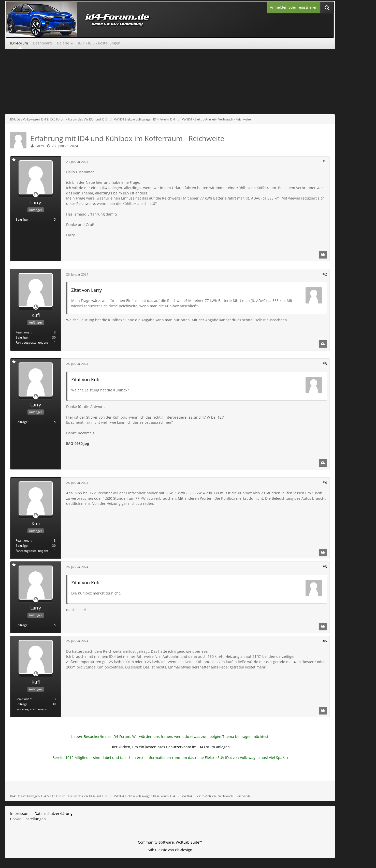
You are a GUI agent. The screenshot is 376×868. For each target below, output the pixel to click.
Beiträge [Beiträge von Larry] (22, 219)
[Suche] (327, 7)
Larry (40, 146)
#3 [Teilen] (325, 364)
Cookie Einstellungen (28, 819)
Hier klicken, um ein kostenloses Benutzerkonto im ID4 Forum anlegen (170, 747)
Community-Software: (170, 842)
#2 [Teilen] (325, 274)
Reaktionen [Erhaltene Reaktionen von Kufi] (23, 332)
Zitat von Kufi (85, 379)
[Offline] (36, 194)
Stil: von (170, 850)
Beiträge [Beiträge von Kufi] (22, 337)
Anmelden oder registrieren (294, 7)
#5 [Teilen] (325, 567)
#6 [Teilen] (325, 641)
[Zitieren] (323, 255)
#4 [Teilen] (325, 483)
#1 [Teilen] (325, 162)
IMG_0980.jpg (78, 443)
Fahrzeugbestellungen (31, 342)
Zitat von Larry (86, 290)
